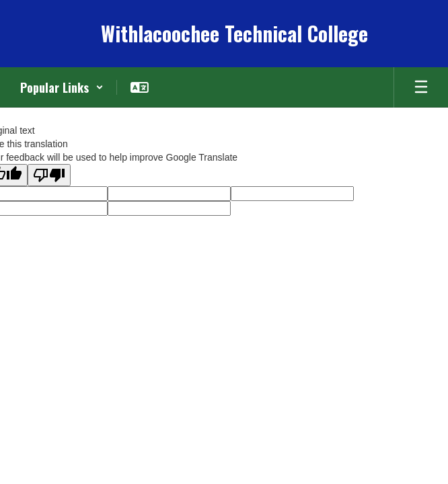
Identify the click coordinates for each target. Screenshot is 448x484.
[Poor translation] (49, 175)
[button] (62, 87)
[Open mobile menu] (421, 87)
